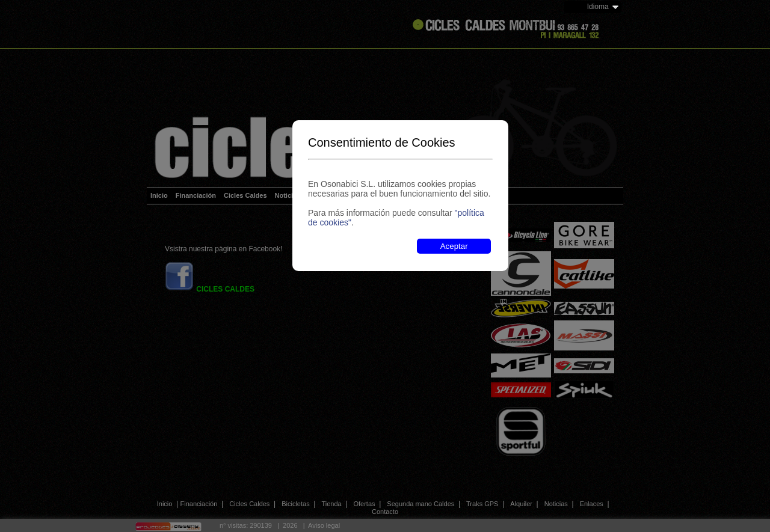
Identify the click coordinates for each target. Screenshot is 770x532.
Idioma (598, 7)
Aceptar (454, 246)
